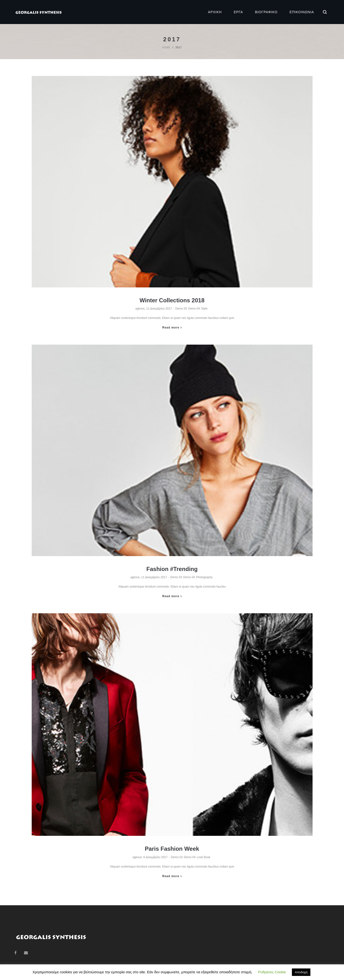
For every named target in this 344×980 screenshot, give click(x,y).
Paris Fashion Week (172, 849)
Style (204, 309)
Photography (204, 577)
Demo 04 (194, 309)
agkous (140, 309)
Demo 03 (181, 309)
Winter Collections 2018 (172, 300)
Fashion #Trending (172, 569)
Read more (171, 328)
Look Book (203, 857)
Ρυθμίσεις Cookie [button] (272, 972)
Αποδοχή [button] (301, 972)
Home (166, 47)
